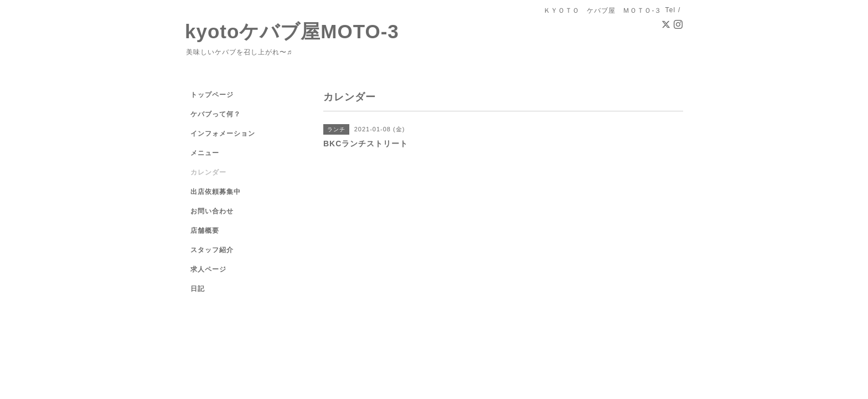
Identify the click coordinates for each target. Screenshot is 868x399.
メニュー (205, 153)
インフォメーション (223, 134)
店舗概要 (205, 231)
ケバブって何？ (216, 114)
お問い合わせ (212, 211)
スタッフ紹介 (212, 250)
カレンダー (208, 172)
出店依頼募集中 (216, 192)
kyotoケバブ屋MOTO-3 (292, 31)
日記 (198, 289)
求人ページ (208, 269)
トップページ (212, 95)
